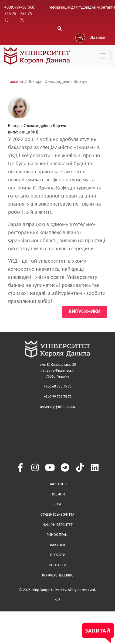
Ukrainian (98, 38)
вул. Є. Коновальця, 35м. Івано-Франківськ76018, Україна (58, 371)
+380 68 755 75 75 (58, 387)
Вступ (57, 504)
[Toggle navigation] (103, 56)
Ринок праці (58, 535)
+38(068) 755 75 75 (28, 14)
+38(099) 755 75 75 (12, 14)
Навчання (58, 484)
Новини (58, 495)
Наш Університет (58, 525)
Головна (16, 82)
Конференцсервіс (58, 576)
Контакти (57, 565)
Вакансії (57, 545)
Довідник (90, 8)
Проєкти (58, 555)
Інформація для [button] (63, 8)
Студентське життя (57, 515)
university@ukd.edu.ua (57, 407)
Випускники (84, 312)
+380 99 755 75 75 (58, 397)
